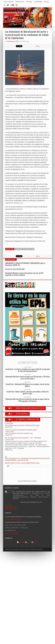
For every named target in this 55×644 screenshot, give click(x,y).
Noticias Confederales (22, 414)
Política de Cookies (11, 509)
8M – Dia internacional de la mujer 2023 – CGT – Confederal (23, 438)
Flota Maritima (38, 2)
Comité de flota (20, 2)
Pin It (38, 46)
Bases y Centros (9, 2)
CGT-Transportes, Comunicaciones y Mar (27, 419)
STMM (32, 249)
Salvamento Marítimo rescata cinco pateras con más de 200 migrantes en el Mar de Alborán (24, 274)
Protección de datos (11, 507)
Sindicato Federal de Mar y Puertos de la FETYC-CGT (30, 408)
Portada (27, 249)
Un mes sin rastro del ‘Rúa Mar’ (15, 269)
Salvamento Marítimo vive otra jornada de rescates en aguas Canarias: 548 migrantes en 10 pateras (27, 400)
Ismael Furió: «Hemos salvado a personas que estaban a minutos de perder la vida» (27, 393)
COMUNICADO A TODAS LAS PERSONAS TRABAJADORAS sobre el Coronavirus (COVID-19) (25, 264)
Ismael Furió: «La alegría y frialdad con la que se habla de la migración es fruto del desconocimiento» (28, 370)
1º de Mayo (8, 422)
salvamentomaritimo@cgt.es (13, 519)
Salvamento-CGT (13, 41)
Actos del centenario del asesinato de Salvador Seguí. (21, 430)
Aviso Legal (9, 506)
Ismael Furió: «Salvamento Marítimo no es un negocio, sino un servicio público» (28, 385)
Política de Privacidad (11, 533)
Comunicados (19, 249)
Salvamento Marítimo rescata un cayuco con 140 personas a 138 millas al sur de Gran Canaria (28, 378)
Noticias (46, 2)
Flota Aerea (29, 2)
